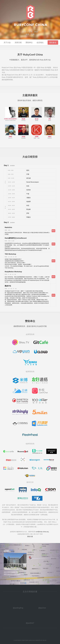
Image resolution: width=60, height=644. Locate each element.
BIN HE (44, 640)
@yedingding (18, 608)
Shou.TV (10, 138)
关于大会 (7, 42)
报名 (53, 231)
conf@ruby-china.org (42, 532)
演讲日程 (18, 42)
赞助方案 (30, 537)
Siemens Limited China (10, 120)
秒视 (35, 138)
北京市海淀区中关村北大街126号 (14, 574)
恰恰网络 (23, 138)
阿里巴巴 (50, 138)
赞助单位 (29, 42)
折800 (50, 120)
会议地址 (40, 42)
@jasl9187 (30, 623)
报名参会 (53, 42)
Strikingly (23, 120)
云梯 (38, 138)
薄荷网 (37, 120)
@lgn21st (42, 608)
